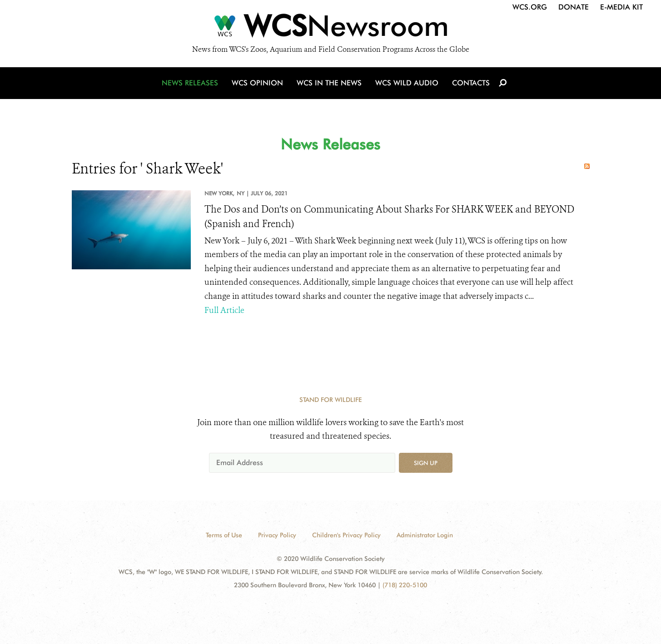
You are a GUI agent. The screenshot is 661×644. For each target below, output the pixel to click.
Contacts (471, 83)
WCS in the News (329, 83)
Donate (574, 7)
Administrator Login (425, 535)
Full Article (224, 310)
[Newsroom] (330, 28)
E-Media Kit (621, 7)
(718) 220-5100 (405, 585)
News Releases (190, 83)
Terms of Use (224, 535)
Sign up (426, 463)
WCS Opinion (257, 83)
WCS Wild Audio (407, 83)
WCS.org (530, 7)
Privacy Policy (277, 535)
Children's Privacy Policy (346, 535)
